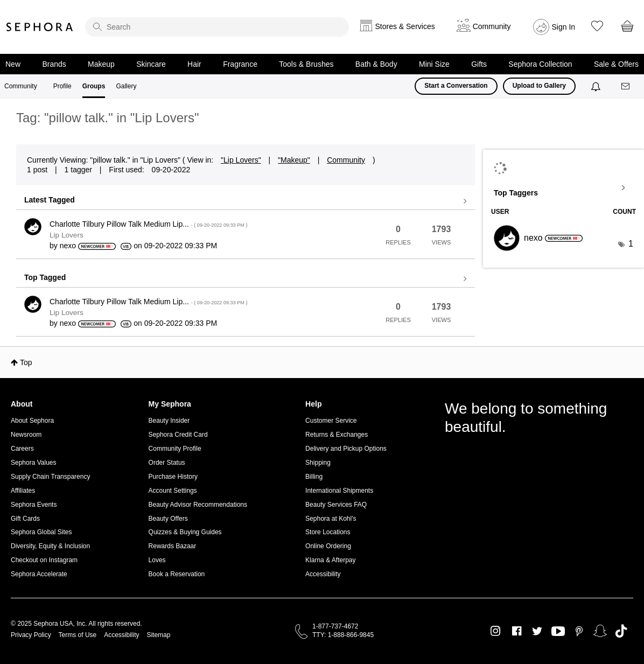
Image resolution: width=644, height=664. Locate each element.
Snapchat (600, 631)
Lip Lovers (66, 235)
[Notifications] (597, 86)
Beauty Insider (169, 421)
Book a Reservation (177, 574)
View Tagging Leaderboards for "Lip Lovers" (563, 188)
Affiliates (23, 491)
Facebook (517, 631)
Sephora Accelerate (39, 574)
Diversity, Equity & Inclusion (50, 546)
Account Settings (173, 491)
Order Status (167, 463)
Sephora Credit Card (178, 435)
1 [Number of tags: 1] (631, 244)
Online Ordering (328, 546)
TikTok (621, 631)
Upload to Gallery (539, 86)
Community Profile (175, 449)
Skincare (151, 64)
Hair (194, 64)
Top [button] (26, 362)
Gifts (479, 64)
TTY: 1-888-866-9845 (343, 635)
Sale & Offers (616, 64)
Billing (314, 477)
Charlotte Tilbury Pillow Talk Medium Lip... (148, 224)
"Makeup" (294, 160)
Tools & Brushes (306, 64)
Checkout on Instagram (44, 560)
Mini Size (434, 64)
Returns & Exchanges (337, 435)
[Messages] (626, 86)
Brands (54, 64)
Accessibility (323, 574)
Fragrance (240, 64)
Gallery (126, 86)
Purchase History (173, 477)
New (13, 64)
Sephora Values (34, 463)
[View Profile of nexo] (68, 246)
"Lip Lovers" (241, 160)
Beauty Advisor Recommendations (198, 505)
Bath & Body (376, 64)
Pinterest (579, 631)
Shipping (318, 463)
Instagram (496, 631)
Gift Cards (25, 519)
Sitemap (158, 635)
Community (21, 86)
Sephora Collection (540, 64)
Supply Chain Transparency (50, 477)
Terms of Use (78, 635)
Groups (94, 86)
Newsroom (26, 435)
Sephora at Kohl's (331, 519)
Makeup (101, 64)
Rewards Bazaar (173, 546)
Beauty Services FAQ (336, 505)
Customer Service (331, 421)
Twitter (537, 631)
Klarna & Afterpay (330, 560)
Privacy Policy (31, 635)
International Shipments (339, 491)
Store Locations (328, 532)
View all (246, 201)
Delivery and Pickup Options (346, 449)
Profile (62, 86)
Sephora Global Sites (41, 532)
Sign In (564, 27)
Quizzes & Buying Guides (185, 532)
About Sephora (32, 421)
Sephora (40, 27)
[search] (217, 27)
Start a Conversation (456, 86)
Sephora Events (34, 505)
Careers (22, 449)
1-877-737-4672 (335, 626)
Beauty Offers (168, 519)
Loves (157, 560)
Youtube (558, 632)
